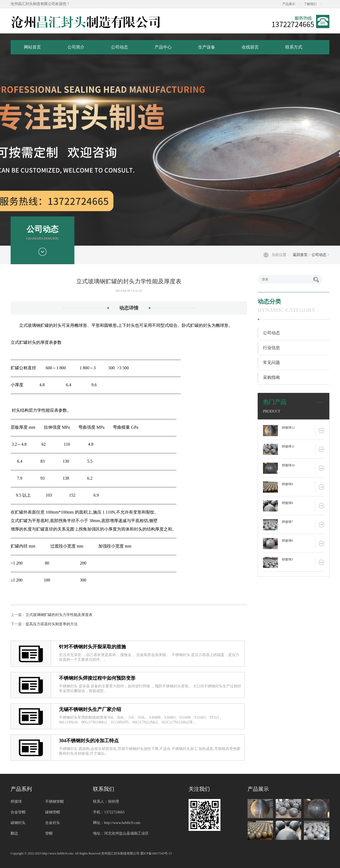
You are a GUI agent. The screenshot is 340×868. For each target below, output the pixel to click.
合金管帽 (18, 812)
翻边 (14, 833)
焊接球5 (287, 559)
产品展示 (289, 4)
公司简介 (76, 47)
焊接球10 (288, 465)
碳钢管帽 (53, 812)
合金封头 (53, 823)
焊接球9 (287, 484)
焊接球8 (287, 503)
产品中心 (163, 47)
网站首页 (32, 47)
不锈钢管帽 (54, 802)
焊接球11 (288, 446)
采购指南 (271, 377)
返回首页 (300, 255)
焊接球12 (288, 428)
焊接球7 (287, 522)
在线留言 (250, 47)
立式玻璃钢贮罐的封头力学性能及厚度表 (59, 615)
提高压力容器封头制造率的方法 (52, 624)
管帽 (49, 833)
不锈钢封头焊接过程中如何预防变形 (97, 678)
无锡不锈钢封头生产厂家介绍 (90, 709)
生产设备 (207, 47)
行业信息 (271, 348)
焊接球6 (287, 541)
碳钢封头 (18, 823)
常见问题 (271, 363)
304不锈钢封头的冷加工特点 (89, 741)
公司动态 (120, 47)
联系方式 (294, 47)
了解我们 (310, 4)
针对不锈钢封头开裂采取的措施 (92, 647)
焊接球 (16, 802)
